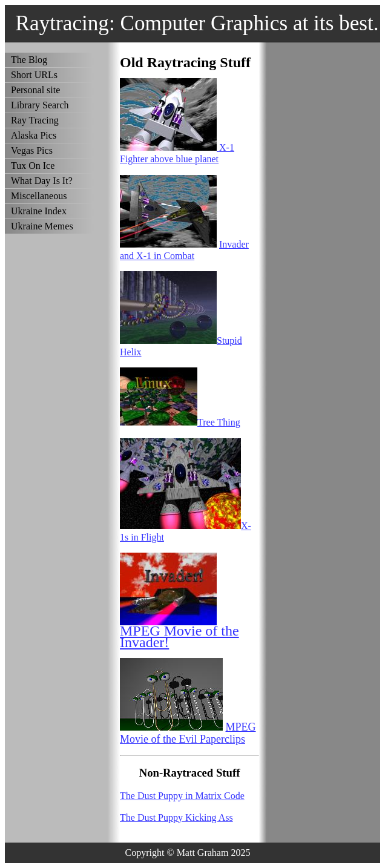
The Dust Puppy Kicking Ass (176, 817)
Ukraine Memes (42, 226)
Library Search (40, 105)
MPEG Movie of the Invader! (179, 636)
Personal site (35, 90)
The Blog (29, 60)
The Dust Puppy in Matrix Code (182, 796)
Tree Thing (219, 422)
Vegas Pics (32, 150)
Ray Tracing (35, 120)
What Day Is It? (42, 181)
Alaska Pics (34, 135)
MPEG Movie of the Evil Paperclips (188, 733)
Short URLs (34, 75)
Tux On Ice (33, 166)
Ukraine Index (39, 211)
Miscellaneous (39, 196)
